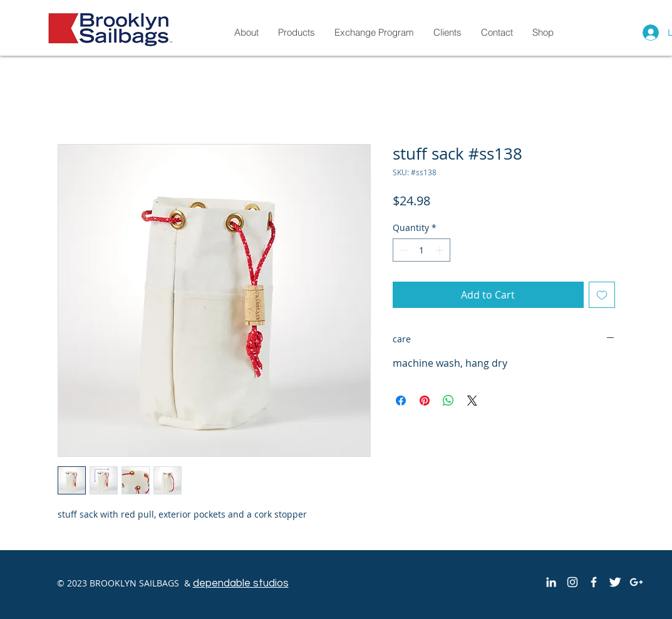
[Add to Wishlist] (602, 295)
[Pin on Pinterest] (425, 401)
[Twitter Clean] (615, 582)
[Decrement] (402, 250)
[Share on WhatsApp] (448, 401)
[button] (543, 32)
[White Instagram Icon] (572, 582)
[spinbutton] (421, 250)
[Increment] (441, 250)
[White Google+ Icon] (636, 582)
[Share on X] (472, 401)
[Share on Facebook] (401, 401)
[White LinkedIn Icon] (551, 582)
